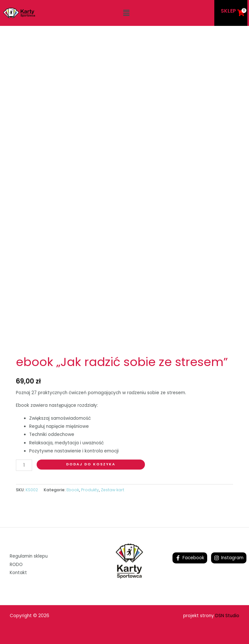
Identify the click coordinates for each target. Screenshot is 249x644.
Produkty (90, 490)
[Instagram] (229, 558)
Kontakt (18, 573)
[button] (126, 13)
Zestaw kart (113, 490)
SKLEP (228, 11)
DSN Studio (227, 616)
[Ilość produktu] (24, 465)
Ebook (73, 490)
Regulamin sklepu (29, 556)
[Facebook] (190, 558)
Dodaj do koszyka (91, 464)
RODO (16, 565)
